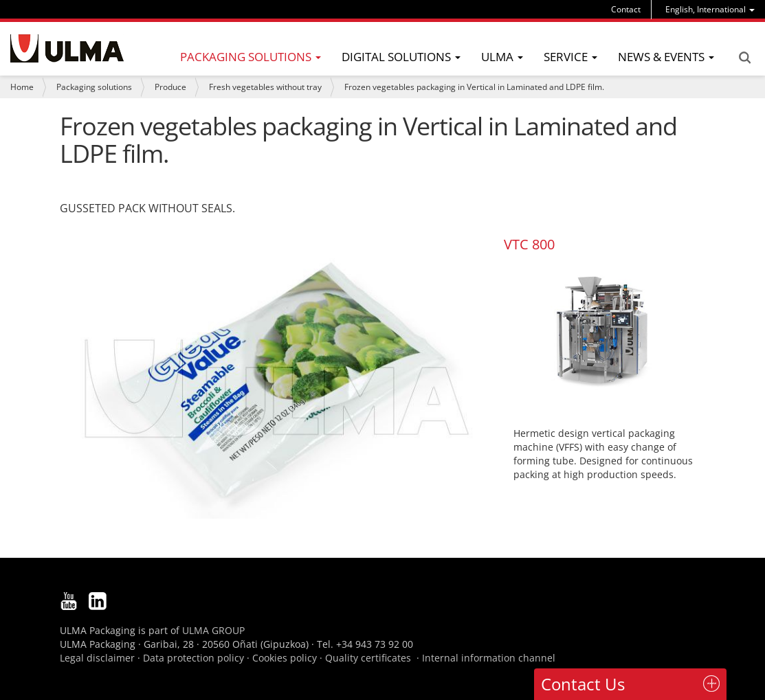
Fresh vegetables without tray (265, 87)
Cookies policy (285, 658)
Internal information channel (489, 658)
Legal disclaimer (97, 658)
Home (22, 87)
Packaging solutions (94, 87)
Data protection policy (193, 658)
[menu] (710, 9)
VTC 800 (529, 244)
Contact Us (583, 684)
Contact (626, 9)
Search (744, 58)
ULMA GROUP (213, 630)
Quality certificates (368, 658)
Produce (170, 87)
